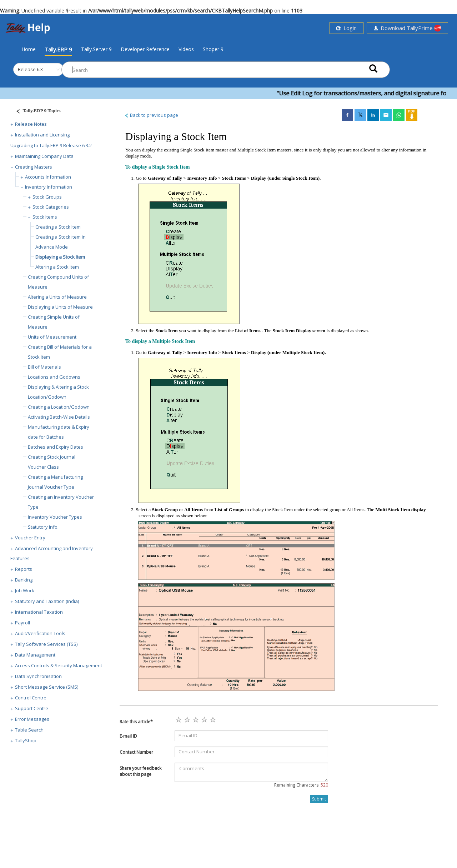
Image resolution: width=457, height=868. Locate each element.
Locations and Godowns (54, 377)
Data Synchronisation (38, 676)
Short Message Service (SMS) (47, 687)
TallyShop (26, 740)
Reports (24, 569)
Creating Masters (34, 167)
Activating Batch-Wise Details (59, 417)
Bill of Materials (44, 367)
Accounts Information (48, 177)
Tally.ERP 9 (58, 49)
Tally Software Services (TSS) (46, 644)
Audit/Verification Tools (40, 633)
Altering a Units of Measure (57, 297)
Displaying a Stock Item (60, 257)
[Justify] (36, 112)
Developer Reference (145, 49)
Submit (319, 799)
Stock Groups (47, 197)
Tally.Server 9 (96, 49)
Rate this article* (136, 722)
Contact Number (136, 752)
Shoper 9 (213, 49)
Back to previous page (151, 115)
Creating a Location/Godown (59, 407)
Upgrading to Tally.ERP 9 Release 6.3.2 (51, 145)
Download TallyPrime (407, 28)
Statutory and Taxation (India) (47, 601)
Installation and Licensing (42, 135)
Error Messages (32, 719)
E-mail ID (128, 736)
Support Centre (32, 708)
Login (346, 28)
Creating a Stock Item (58, 227)
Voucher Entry (30, 538)
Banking (24, 580)
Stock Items (45, 217)
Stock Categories (51, 207)
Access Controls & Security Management (59, 665)
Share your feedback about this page (140, 771)
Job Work (25, 590)
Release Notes (31, 124)
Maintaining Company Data (44, 156)
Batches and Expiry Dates (56, 447)
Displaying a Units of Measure (60, 307)
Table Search (29, 730)
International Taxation (39, 612)
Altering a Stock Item (57, 267)
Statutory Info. (43, 527)
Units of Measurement (52, 337)
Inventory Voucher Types (55, 517)
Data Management (35, 655)
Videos (186, 49)
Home (29, 49)
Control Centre (31, 698)
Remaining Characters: (301, 785)
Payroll (22, 623)
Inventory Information (49, 187)
